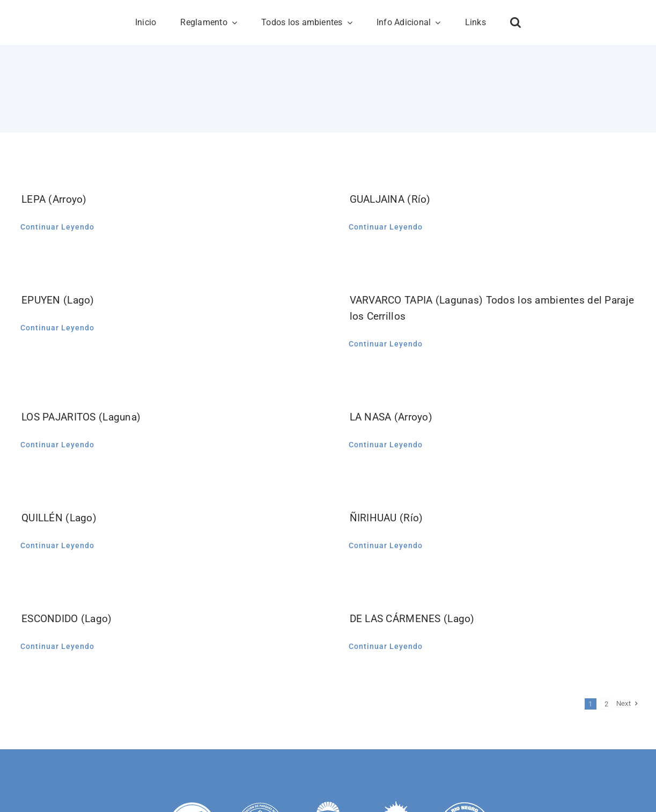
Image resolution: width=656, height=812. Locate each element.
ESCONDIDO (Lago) (67, 619)
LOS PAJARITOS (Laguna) (81, 417)
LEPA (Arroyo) (54, 199)
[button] (515, 23)
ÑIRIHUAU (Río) (386, 518)
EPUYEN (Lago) (58, 300)
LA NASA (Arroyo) (391, 417)
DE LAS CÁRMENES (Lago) (412, 619)
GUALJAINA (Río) (390, 199)
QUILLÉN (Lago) (59, 518)
